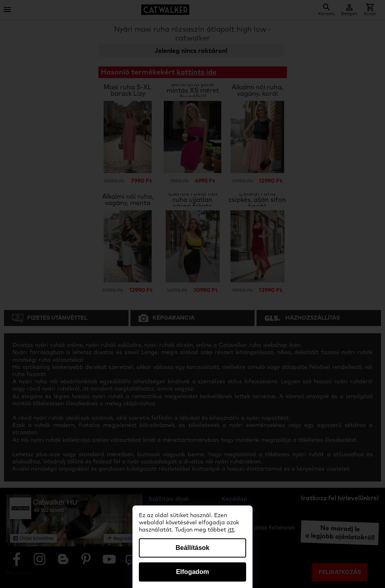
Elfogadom (193, 572)
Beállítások (192, 548)
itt (231, 530)
